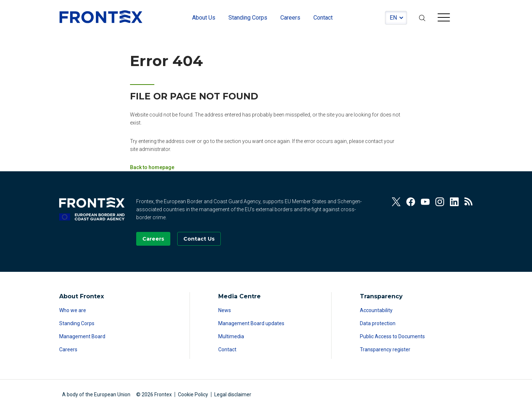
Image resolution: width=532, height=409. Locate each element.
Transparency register (385, 349)
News (225, 310)
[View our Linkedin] (454, 202)
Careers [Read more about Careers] (68, 349)
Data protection (378, 323)
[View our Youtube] (425, 202)
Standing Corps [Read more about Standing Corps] (77, 323)
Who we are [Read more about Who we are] (73, 310)
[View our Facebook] (411, 202)
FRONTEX (101, 17)
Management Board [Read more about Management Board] (82, 336)
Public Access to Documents (392, 336)
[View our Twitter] (396, 202)
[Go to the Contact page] (199, 239)
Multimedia (231, 336)
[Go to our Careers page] (153, 239)
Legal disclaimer (233, 394)
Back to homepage (152, 167)
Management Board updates (251, 323)
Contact (227, 349)
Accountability (376, 310)
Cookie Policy (193, 394)
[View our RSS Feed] (469, 202)
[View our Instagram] (440, 202)
